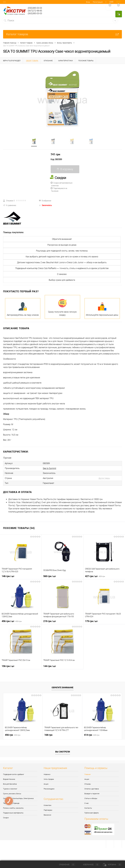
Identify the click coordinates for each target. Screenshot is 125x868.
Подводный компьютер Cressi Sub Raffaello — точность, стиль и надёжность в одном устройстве (62, 268)
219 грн (50, 621)
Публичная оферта (91, 812)
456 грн (12, 621)
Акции (46, 784)
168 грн (48, 734)
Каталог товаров (63, 34)
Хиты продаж (49, 779)
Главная (87, 774)
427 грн (95, 576)
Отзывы (88, 784)
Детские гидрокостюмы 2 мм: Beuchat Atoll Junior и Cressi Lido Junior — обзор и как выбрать (62, 262)
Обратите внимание (63, 687)
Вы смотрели (63, 751)
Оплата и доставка (92, 788)
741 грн (55, 154)
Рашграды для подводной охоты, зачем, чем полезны (62, 251)
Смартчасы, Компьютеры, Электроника (18, 798)
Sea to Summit (49, 468)
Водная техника (9, 779)
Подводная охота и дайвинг (14, 774)
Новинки (47, 774)
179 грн (91, 621)
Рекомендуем (49, 788)
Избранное (89, 865)
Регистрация (98, 2)
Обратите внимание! (62, 239)
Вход (88, 2)
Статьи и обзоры (91, 798)
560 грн (50, 576)
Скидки (6, 817)
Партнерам (48, 810)
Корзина (112, 865)
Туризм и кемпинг (10, 788)
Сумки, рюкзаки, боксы (12, 793)
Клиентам (48, 805)
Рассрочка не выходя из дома (62, 245)
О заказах (62, 274)
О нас (87, 803)
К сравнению (10, 205)
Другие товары (104, 478)
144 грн (50, 666)
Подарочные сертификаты (13, 812)
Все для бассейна (10, 784)
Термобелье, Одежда (11, 803)
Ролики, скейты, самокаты (13, 808)
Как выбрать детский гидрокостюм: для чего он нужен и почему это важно (62, 257)
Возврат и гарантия (92, 793)
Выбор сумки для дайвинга (62, 280)
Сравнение (65, 865)
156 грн (8, 666)
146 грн (8, 576)
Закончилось (45, 205)
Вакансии (47, 815)
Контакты (88, 808)
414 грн (92, 734)
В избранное (45, 201)
